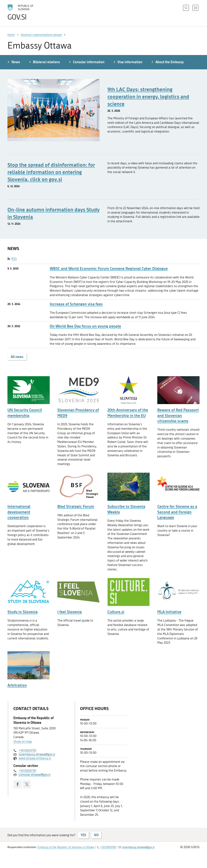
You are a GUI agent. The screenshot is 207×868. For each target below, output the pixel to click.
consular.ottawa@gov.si (35, 775)
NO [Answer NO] (96, 835)
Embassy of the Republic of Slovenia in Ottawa (66, 847)
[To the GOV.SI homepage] (31, 12)
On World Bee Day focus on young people (85, 326)
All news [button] (17, 357)
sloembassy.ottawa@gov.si (37, 754)
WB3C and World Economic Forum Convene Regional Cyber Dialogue (109, 268)
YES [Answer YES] (83, 835)
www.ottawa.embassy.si (35, 758)
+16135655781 (27, 750)
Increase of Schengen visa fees (76, 304)
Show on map (23, 741)
